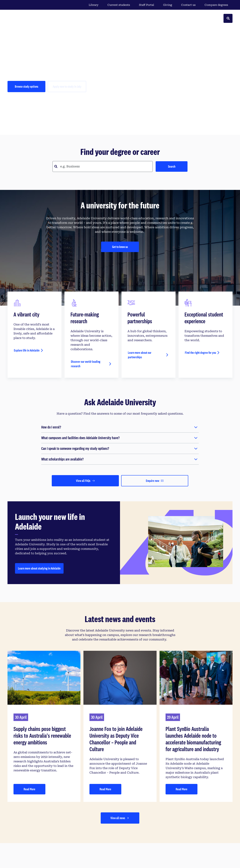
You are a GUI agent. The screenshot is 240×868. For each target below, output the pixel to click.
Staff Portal (147, 5)
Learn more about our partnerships (140, 355)
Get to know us (120, 247)
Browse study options (27, 86)
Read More (29, 789)
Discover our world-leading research (86, 364)
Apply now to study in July (67, 86)
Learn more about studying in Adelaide (39, 568)
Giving (168, 5)
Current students (119, 5)
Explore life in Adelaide (27, 350)
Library (94, 5)
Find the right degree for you (200, 353)
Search (172, 166)
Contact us (188, 5)
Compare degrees (219, 5)
